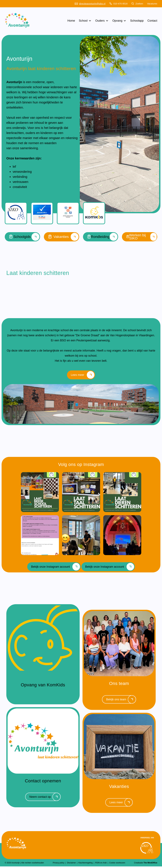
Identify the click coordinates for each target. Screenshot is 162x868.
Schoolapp (137, 21)
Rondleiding (101, 237)
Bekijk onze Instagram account (56, 568)
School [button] (85, 21)
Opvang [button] (119, 21)
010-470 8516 (119, 4)
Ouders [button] (102, 21)
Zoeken (137, 4)
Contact (152, 21)
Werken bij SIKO (140, 237)
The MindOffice (150, 864)
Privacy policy (59, 864)
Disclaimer (72, 864)
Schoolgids (22, 237)
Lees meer (83, 376)
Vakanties (62, 237)
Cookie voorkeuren (117, 864)
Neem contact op (45, 798)
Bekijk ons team (121, 701)
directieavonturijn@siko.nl (90, 4)
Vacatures (152, 4)
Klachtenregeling (86, 864)
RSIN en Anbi (101, 864)
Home (71, 21)
